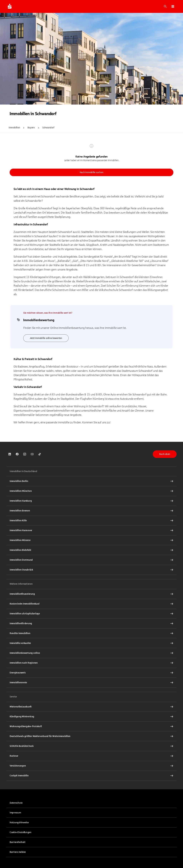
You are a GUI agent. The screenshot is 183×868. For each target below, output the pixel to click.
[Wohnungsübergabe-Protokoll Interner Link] (91, 726)
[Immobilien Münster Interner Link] (91, 540)
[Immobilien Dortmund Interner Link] (91, 560)
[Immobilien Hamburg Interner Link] (91, 501)
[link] (10, 454)
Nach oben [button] (165, 454)
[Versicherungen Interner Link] (91, 766)
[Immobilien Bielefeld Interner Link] (91, 550)
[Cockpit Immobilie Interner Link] (91, 776)
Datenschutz (16, 803)
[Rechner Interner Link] (91, 756)
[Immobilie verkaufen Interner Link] (91, 643)
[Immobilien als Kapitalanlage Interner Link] (91, 614)
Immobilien (14, 128)
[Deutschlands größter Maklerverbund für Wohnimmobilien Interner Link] (91, 736)
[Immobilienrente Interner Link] (91, 683)
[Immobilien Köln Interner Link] (91, 521)
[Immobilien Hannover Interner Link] (91, 530)
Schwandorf (48, 128)
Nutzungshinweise (19, 823)
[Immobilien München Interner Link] (91, 491)
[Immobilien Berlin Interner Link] (91, 481)
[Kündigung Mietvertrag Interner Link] (91, 717)
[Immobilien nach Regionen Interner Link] (91, 663)
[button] (173, 6)
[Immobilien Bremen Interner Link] (91, 511)
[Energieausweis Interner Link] (91, 673)
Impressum (15, 813)
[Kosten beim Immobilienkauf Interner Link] (91, 604)
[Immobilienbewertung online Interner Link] (91, 653)
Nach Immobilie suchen (92, 172)
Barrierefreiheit (18, 842)
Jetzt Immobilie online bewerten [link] (46, 338)
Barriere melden (18, 852)
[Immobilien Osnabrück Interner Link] (91, 570)
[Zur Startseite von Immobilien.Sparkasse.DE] (10, 6)
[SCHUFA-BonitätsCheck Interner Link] (91, 746)
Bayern (31, 128)
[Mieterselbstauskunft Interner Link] (91, 707)
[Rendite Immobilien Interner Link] (91, 633)
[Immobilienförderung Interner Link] (91, 623)
